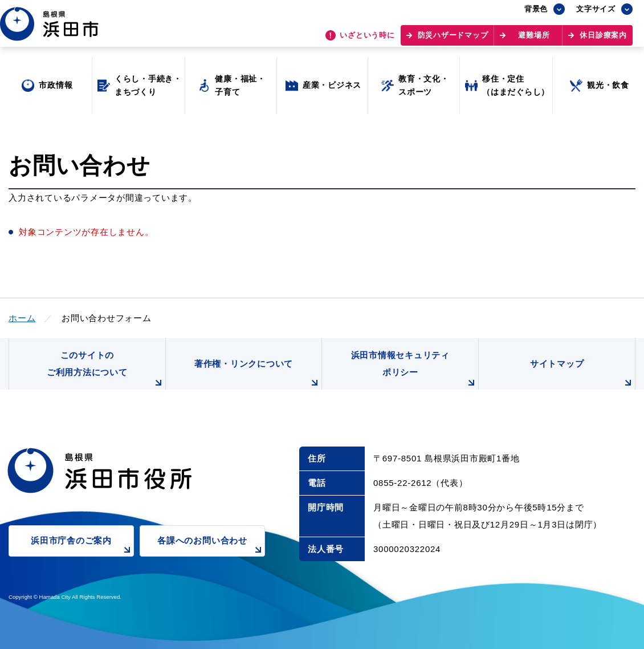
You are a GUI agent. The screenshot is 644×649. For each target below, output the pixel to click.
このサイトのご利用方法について (106, 370)
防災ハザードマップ (453, 40)
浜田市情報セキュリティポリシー (415, 370)
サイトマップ (582, 374)
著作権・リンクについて (258, 374)
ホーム (22, 318)
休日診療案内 (603, 40)
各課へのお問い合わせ (211, 546)
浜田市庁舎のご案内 (82, 546)
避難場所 (534, 40)
